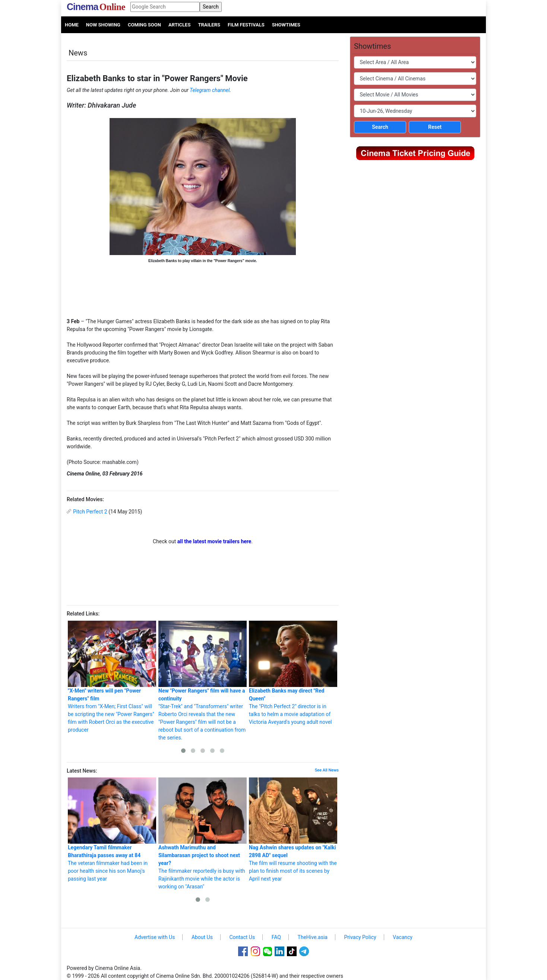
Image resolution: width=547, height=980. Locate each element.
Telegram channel (210, 90)
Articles (179, 25)
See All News (327, 770)
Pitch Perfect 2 (90, 512)
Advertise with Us (155, 937)
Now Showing (103, 25)
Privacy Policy (360, 937)
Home (72, 25)
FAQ (276, 937)
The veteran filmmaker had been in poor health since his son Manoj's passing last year (112, 830)
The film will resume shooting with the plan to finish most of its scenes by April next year (293, 830)
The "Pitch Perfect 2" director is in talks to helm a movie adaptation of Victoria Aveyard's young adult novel (293, 673)
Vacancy (403, 937)
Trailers (209, 25)
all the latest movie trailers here (214, 541)
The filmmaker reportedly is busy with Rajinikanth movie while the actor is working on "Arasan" (203, 833)
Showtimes (286, 25)
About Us (202, 937)
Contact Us (242, 937)
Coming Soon (144, 25)
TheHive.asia (312, 937)
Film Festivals (246, 25)
